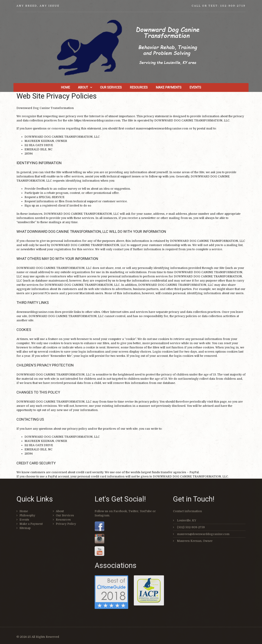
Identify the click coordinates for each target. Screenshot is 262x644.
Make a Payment (31, 524)
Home (65, 87)
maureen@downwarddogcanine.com (203, 534)
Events (195, 87)
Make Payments (169, 87)
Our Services (111, 87)
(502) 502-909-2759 (191, 527)
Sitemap (25, 528)
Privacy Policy (66, 524)
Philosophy (27, 515)
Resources (139, 87)
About (83, 87)
